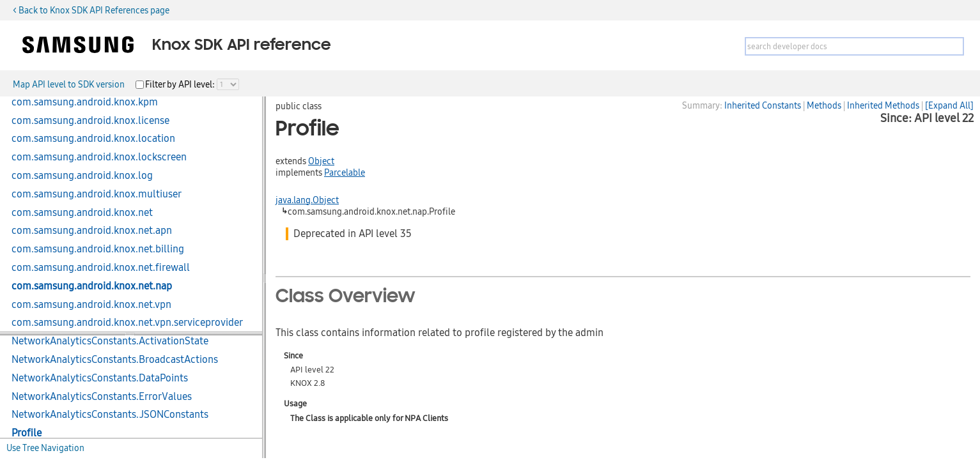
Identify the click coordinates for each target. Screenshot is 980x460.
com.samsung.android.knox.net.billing (98, 249)
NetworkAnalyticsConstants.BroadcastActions (115, 360)
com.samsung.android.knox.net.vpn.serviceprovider (127, 323)
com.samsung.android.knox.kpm (85, 102)
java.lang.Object (307, 200)
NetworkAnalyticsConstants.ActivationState (110, 341)
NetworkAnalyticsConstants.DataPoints (100, 378)
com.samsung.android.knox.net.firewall (101, 268)
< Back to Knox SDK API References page (91, 10)
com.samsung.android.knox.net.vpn (91, 305)
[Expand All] (949, 105)
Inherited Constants (763, 105)
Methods (824, 105)
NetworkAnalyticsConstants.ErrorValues (102, 397)
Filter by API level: (181, 84)
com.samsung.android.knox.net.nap (92, 286)
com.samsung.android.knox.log (82, 176)
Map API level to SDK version (69, 84)
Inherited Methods (883, 105)
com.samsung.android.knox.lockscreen (99, 157)
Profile (27, 433)
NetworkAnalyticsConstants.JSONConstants (110, 415)
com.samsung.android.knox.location (93, 139)
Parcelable (345, 172)
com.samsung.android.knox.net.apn (92, 231)
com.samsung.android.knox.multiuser (97, 194)
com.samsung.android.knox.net (82, 213)
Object (321, 161)
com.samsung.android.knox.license (90, 121)
